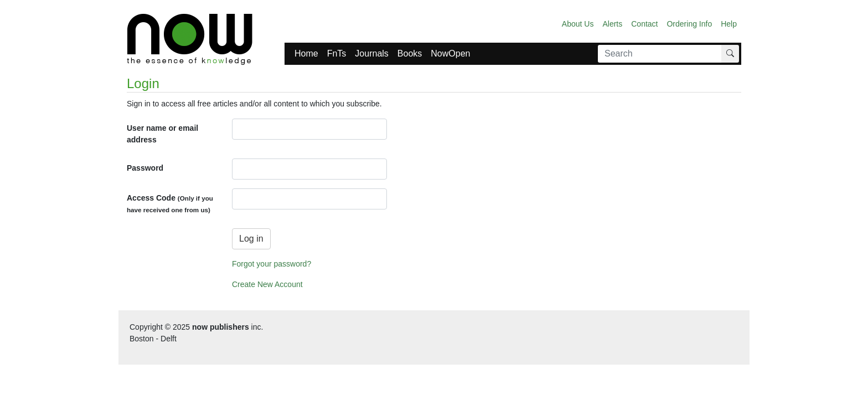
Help (729, 24)
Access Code (170, 203)
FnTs (337, 53)
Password (145, 168)
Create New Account (267, 284)
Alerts (612, 24)
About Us (578, 24)
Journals (371, 53)
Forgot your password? (272, 264)
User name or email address (162, 134)
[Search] (660, 54)
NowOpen (450, 53)
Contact (644, 24)
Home (306, 53)
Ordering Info (689, 24)
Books (410, 53)
